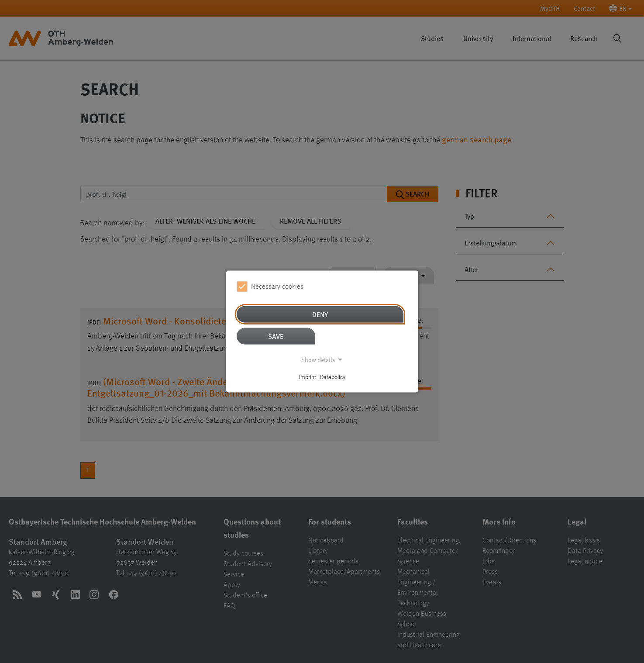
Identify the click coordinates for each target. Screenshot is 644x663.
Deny (320, 314)
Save (276, 336)
